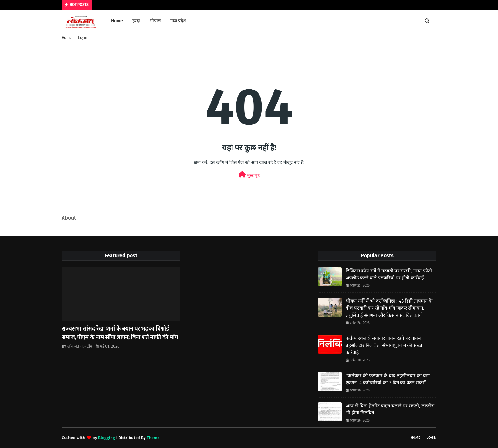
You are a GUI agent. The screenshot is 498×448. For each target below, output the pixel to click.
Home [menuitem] (117, 21)
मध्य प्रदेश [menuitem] (178, 21)
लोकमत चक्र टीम (80, 346)
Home (67, 38)
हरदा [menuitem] (136, 21)
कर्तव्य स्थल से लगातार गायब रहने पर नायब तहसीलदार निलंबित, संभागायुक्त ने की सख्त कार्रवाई (384, 345)
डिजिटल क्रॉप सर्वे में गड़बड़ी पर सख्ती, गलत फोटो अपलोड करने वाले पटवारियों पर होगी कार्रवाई (389, 274)
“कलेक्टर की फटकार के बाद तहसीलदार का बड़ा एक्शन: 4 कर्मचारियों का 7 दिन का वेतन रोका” (388, 379)
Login (83, 38)
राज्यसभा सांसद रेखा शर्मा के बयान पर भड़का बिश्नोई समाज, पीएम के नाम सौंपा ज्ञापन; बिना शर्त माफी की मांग (120, 333)
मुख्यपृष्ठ (249, 175)
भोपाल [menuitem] (155, 21)
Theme (153, 438)
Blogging (107, 438)
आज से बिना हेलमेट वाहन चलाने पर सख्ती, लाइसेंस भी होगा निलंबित (390, 409)
